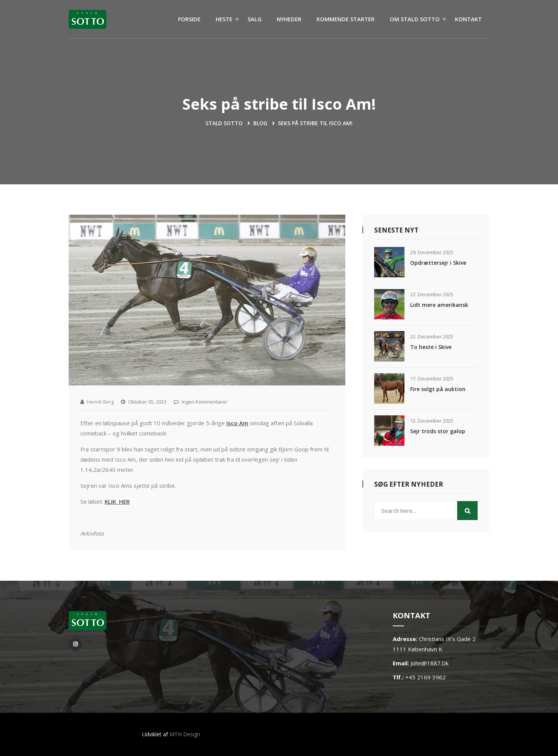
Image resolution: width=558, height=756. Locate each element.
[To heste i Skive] (389, 346)
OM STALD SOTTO (415, 19)
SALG (255, 19)
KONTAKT (468, 19)
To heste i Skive (431, 347)
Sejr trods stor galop (438, 431)
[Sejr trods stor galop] (389, 431)
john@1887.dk (429, 663)
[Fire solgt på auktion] (389, 388)
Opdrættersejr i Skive (438, 263)
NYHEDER (289, 19)
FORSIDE (189, 19)
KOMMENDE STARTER (346, 19)
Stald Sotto (224, 123)
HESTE (224, 19)
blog (260, 123)
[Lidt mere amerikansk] (389, 304)
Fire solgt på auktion (438, 389)
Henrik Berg (100, 402)
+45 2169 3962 (426, 677)
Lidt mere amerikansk (439, 305)
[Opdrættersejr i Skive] (389, 262)
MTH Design (185, 734)
